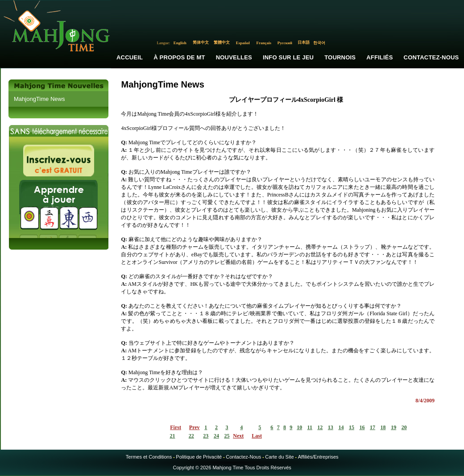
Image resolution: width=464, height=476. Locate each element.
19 (394, 427)
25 (227, 436)
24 (216, 436)
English (180, 43)
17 (373, 427)
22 (191, 436)
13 (331, 427)
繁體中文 (222, 42)
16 (362, 427)
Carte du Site (279, 457)
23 (206, 436)
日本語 (304, 42)
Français (264, 43)
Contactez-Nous (243, 457)
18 (383, 427)
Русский (285, 43)
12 (320, 427)
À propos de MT (179, 57)
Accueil (130, 57)
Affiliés (379, 57)
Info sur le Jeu (288, 57)
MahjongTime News (39, 99)
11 (310, 427)
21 (172, 436)
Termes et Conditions (149, 457)
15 (352, 427)
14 (341, 427)
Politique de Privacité (199, 457)
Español (243, 43)
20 (404, 427)
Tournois (340, 57)
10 (299, 427)
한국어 (319, 43)
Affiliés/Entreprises (318, 457)
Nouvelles (234, 57)
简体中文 (201, 42)
